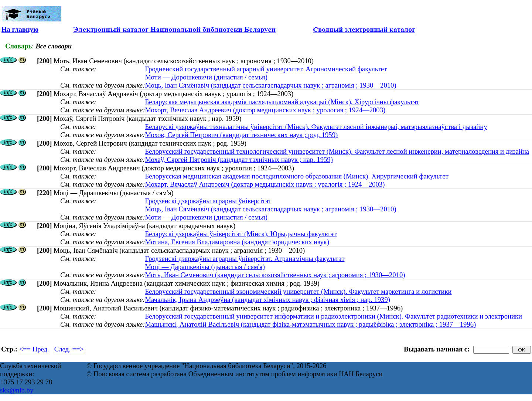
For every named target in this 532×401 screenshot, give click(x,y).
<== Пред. (34, 349)
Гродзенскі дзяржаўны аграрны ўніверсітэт (208, 201)
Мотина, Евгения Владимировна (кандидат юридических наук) (237, 242)
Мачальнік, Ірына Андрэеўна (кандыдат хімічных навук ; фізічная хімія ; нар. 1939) (267, 300)
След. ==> (69, 349)
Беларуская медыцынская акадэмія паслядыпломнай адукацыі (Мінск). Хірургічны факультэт (282, 102)
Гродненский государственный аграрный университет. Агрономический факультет (266, 69)
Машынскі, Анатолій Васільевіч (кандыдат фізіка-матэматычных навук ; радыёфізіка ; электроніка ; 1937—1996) (310, 324)
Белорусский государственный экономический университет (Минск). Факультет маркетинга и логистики (298, 291)
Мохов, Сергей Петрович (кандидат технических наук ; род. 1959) (241, 135)
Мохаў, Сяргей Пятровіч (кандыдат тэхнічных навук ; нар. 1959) (239, 159)
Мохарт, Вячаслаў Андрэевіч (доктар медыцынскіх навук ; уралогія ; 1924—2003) (265, 184)
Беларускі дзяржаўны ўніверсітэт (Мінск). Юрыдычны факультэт (241, 234)
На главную (20, 29)
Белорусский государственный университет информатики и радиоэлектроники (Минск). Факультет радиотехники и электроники (333, 316)
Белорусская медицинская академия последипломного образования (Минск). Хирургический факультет (296, 176)
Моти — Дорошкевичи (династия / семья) (206, 77)
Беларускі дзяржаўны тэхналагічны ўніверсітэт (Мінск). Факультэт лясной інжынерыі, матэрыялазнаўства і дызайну (316, 127)
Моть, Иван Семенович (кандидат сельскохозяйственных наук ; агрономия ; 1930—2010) (275, 275)
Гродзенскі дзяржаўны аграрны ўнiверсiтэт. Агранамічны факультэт (245, 259)
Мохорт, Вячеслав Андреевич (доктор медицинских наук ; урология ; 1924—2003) (265, 110)
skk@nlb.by (17, 390)
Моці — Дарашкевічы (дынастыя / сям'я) (205, 267)
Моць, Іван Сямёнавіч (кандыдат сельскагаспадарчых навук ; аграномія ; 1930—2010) (270, 85)
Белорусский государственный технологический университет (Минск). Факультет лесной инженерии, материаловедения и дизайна (337, 151)
